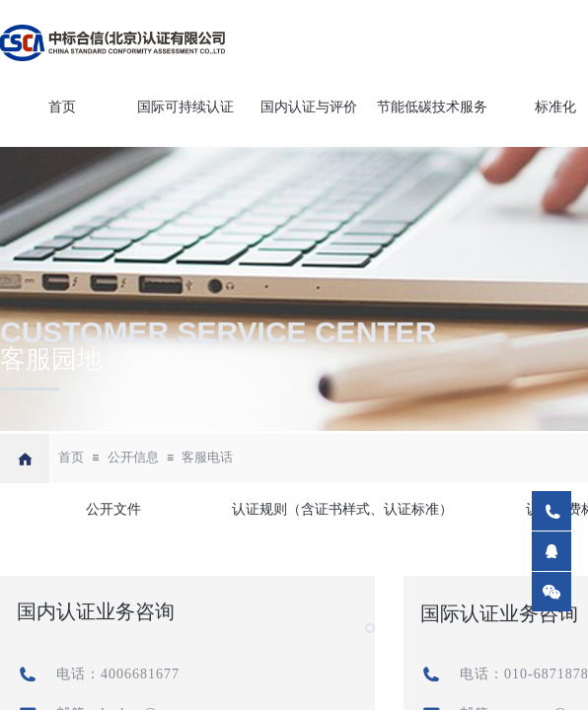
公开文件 (113, 509)
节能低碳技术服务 (432, 107)
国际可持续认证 (185, 107)
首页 (62, 107)
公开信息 (133, 457)
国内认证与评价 (309, 107)
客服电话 (207, 457)
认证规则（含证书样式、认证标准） (340, 509)
